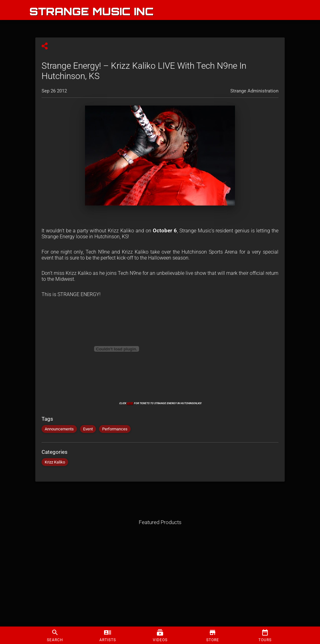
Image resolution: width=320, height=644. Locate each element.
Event (88, 429)
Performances (115, 429)
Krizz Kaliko (55, 462)
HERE (130, 403)
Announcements (59, 429)
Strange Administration (254, 91)
